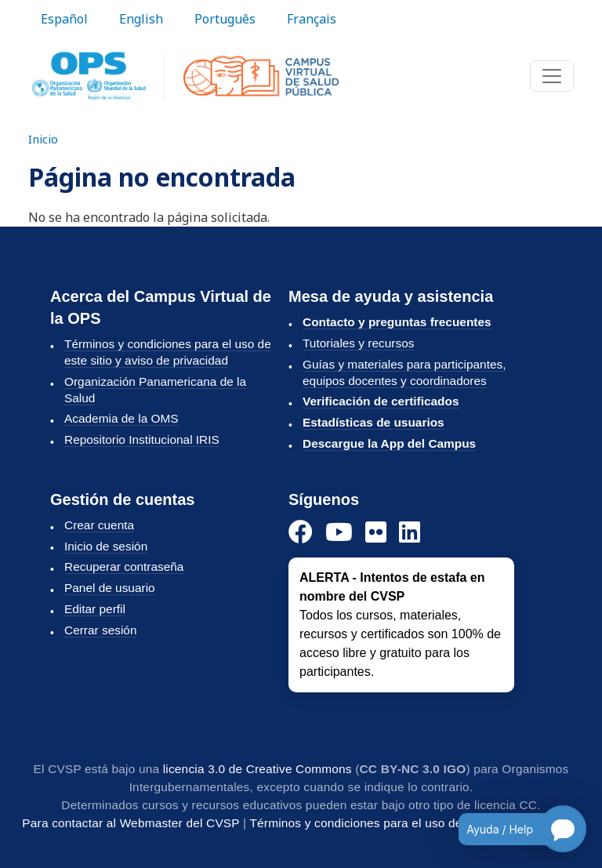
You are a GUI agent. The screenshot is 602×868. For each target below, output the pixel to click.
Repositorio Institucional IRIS (142, 439)
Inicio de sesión (106, 546)
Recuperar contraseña (124, 567)
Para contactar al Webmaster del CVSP (131, 823)
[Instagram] (376, 533)
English (141, 19)
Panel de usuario (110, 588)
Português (225, 19)
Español (64, 19)
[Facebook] (301, 533)
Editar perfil (95, 609)
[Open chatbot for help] (511, 829)
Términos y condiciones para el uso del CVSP (375, 823)
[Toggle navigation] (552, 76)
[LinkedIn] (410, 533)
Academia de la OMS (121, 418)
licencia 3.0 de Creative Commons (257, 769)
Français (312, 19)
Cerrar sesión (100, 630)
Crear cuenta (99, 525)
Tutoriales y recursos (358, 343)
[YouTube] (339, 533)
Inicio (43, 139)
